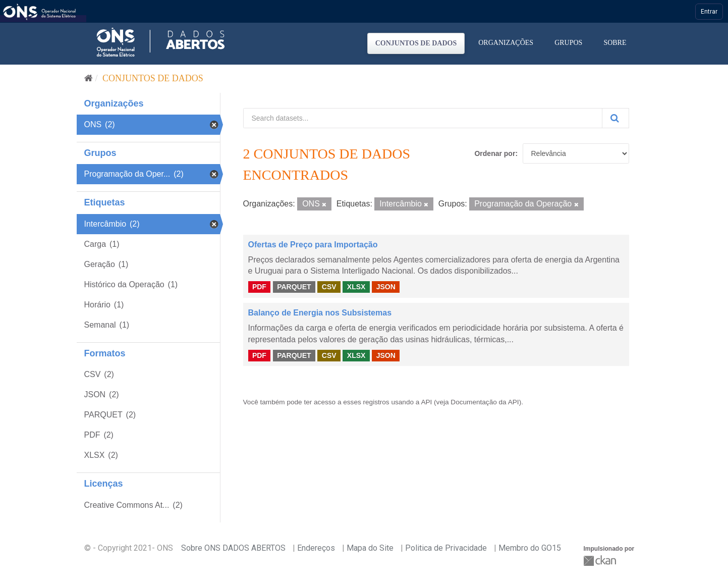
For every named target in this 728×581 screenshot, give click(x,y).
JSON (386, 287)
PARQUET (294, 287)
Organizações (506, 43)
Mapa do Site (370, 548)
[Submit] (615, 118)
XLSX (356, 287)
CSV (329, 287)
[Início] (89, 78)
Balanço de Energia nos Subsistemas (320, 313)
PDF (259, 287)
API (426, 402)
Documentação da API (485, 402)
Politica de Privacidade (446, 548)
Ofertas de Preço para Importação (313, 245)
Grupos (568, 43)
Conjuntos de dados (416, 43)
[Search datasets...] (423, 118)
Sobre (615, 43)
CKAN (601, 561)
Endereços (316, 548)
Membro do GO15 (530, 548)
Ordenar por (495, 153)
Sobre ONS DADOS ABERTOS (233, 548)
